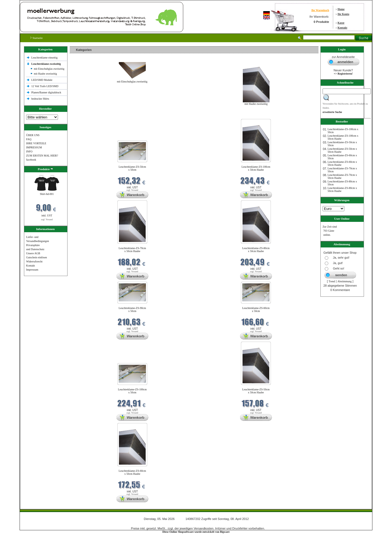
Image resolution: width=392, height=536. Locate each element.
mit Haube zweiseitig (45, 74)
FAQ (29, 139)
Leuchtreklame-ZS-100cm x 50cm (132, 391)
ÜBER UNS (33, 135)
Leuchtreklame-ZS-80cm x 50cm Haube (256, 250)
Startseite (37, 38)
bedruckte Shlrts (40, 99)
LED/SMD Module (42, 80)
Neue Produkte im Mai (83, 116)
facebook (31, 160)
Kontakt (342, 28)
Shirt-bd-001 (47, 194)
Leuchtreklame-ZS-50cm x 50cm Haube (256, 391)
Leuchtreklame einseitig (45, 58)
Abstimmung (345, 281)
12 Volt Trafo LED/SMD (45, 86)
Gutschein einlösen (36, 257)
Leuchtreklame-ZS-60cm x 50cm (256, 310)
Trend (332, 281)
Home (341, 9)
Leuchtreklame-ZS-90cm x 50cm (132, 310)
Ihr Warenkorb (320, 10)
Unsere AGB (33, 253)
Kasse (341, 23)
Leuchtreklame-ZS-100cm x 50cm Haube (256, 168)
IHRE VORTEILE (36, 143)
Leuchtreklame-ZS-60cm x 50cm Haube (132, 472)
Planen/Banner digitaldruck (46, 92)
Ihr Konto (343, 14)
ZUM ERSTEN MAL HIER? (42, 156)
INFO (29, 151)
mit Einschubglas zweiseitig (49, 69)
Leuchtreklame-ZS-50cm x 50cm (132, 168)
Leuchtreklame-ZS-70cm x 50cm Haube (132, 250)
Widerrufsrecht (34, 261)
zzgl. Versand (47, 220)
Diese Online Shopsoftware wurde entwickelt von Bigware (196, 532)
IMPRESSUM (34, 147)
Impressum (32, 270)
